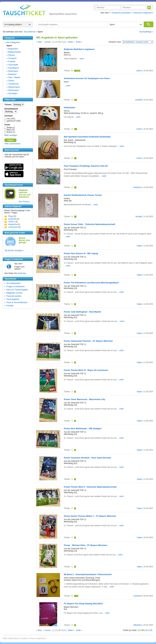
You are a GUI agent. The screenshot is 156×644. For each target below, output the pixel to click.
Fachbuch (138, 596)
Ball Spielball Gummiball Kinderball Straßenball (87, 137)
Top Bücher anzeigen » (14, 250)
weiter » (71, 42)
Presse (32, 638)
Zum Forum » (25, 202)
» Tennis (10, 81)
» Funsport (11, 58)
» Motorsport (12, 71)
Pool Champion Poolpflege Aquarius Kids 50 (86, 166)
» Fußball (11, 61)
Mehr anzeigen (11, 135)
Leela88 (138, 100)
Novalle (139, 217)
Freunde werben (14, 296)
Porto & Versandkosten (17, 302)
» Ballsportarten (14, 52)
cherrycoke (13, 227)
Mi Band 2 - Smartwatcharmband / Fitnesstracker (88, 574)
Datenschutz (14, 638)
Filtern (10, 140)
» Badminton (12, 49)
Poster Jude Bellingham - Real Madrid (82, 312)
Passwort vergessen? (143, 13)
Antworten (22, 273)
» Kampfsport (13, 68)
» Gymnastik (12, 65)
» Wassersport (13, 87)
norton (139, 129)
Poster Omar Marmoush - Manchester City (84, 399)
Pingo (11, 216)
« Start (39, 42)
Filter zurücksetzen (12, 144)
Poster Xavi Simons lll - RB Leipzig (81, 253)
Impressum (41, 638)
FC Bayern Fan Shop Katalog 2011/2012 (83, 604)
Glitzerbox (138, 625)
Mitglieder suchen (14, 293)
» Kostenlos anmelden (120, 13)
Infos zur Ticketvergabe (17, 290)
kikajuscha (13, 224)
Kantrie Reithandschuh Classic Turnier (83, 195)
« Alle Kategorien (12, 42)
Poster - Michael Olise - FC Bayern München (85, 545)
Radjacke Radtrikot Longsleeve (79, 49)
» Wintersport (13, 90)
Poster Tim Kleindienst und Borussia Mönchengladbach (91, 283)
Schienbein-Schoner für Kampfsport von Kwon (87, 78)
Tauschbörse (30, 32)
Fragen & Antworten (16, 286)
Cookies (24, 638)
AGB (5, 638)
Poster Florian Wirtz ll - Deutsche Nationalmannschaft (90, 487)
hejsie (139, 246)
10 (139, 630)
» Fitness (11, 55)
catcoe (139, 71)
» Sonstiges (12, 93)
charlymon (137, 187)
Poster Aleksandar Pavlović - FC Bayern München (88, 341)
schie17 (12, 222)
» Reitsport (12, 74)
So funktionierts (14, 283)
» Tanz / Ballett (13, 77)
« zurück (47, 42)
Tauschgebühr (13, 299)
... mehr (80, 59)
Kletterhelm (70, 108)
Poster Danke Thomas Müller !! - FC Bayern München (90, 516)
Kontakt (10, 306)
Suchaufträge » (146, 32)
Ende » (79, 42)
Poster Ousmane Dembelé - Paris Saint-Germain (87, 458)
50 (147, 630)
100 (151, 630)
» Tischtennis (13, 84)
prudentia (12, 219)
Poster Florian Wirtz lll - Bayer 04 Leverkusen (86, 370)
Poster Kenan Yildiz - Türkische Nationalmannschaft (89, 224)
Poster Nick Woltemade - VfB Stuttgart (83, 429)
